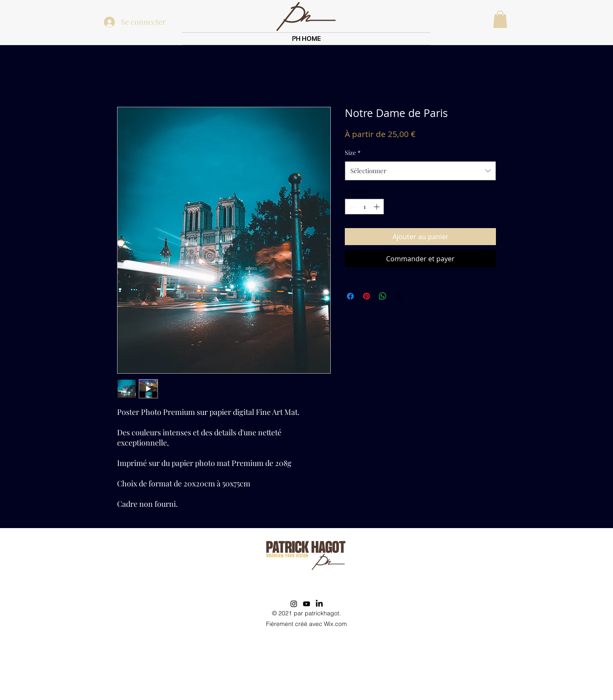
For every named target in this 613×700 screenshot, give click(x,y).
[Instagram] (294, 604)
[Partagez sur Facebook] (350, 296)
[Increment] (377, 207)
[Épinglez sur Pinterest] (367, 296)
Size (353, 153)
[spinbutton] (364, 207)
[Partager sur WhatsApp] (383, 296)
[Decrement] (351, 207)
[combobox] (420, 171)
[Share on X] (399, 296)
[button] (500, 19)
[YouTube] (306, 604)
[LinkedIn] (319, 604)
